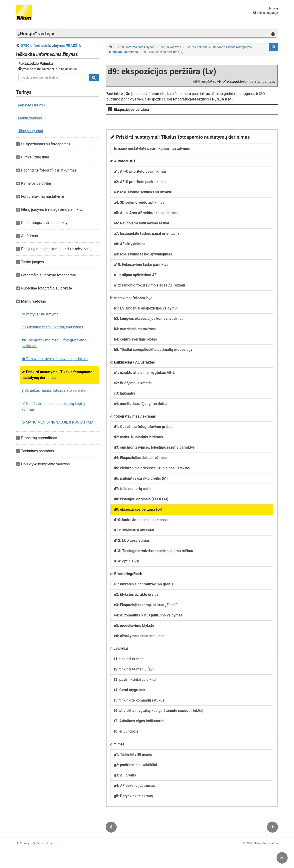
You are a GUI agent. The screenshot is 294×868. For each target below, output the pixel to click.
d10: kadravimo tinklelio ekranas (141, 520)
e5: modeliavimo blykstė (134, 626)
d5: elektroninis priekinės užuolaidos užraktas (152, 468)
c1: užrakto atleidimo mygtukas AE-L (144, 373)
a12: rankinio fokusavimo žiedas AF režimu (150, 285)
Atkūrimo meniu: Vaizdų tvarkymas (52, 327)
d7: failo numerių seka (132, 489)
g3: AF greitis (125, 775)
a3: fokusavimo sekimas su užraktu (143, 192)
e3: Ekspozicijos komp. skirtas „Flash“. (146, 605)
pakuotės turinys (31, 105)
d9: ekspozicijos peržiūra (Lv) (138, 509)
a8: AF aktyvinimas (130, 244)
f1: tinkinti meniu (130, 659)
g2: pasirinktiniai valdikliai (136, 765)
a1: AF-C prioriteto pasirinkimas (140, 171)
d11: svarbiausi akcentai (134, 530)
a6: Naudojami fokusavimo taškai (141, 223)
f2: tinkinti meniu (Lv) (134, 669)
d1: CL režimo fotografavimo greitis (143, 427)
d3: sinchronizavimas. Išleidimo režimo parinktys (154, 447)
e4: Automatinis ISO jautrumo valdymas (148, 615)
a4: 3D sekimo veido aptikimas (139, 202)
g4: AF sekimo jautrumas (134, 786)
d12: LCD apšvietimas (132, 540)
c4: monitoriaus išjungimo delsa (140, 404)
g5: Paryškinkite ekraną (133, 796)
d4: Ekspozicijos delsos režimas (140, 458)
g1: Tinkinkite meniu (133, 755)
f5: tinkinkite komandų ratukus (139, 700)
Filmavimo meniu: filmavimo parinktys (55, 359)
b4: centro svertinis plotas (135, 339)
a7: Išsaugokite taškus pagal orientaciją (147, 233)
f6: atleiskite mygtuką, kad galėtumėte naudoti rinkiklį (158, 711)
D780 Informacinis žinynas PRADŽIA (51, 46)
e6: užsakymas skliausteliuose (139, 636)
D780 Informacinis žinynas (137, 47)
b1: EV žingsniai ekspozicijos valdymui (146, 308)
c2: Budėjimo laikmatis (133, 383)
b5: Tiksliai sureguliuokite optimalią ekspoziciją (153, 350)
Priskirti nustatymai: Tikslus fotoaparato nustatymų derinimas (57, 375)
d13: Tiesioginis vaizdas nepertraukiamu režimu (154, 551)
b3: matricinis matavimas (135, 329)
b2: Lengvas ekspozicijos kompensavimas (149, 319)
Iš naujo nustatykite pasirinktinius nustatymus (152, 148)
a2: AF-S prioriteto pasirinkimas (140, 182)
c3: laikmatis (124, 393)
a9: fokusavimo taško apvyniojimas (143, 254)
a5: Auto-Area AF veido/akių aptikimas (146, 213)
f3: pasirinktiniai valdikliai (135, 680)
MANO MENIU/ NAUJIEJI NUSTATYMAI (58, 422)
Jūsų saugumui (30, 131)
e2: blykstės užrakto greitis (136, 594)
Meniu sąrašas (30, 118)
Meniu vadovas (171, 47)
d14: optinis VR (127, 561)
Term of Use (44, 843)
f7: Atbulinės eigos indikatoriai (139, 721)
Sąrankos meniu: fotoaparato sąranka (54, 391)
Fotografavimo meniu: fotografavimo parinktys (54, 343)
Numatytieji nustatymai (40, 314)
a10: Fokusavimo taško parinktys (141, 265)
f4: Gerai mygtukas (130, 690)
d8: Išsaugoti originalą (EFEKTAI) (141, 499)
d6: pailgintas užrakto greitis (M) (141, 478)
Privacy (25, 843)
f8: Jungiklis (126, 731)
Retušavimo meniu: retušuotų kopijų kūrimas (53, 407)
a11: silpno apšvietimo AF (135, 275)
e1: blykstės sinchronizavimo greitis (144, 584)
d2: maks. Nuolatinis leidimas (138, 437)
